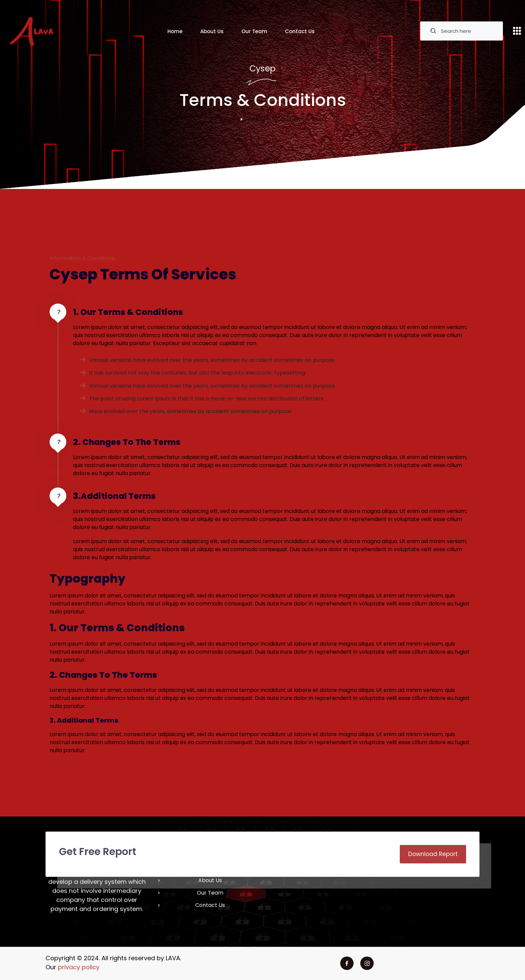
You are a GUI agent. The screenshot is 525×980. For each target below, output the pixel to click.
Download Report (433, 854)
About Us (212, 31)
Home (175, 31)
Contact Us (300, 31)
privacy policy (79, 967)
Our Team (254, 31)
